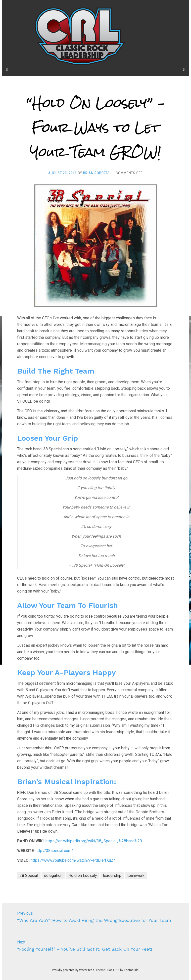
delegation (53, 875)
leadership (112, 875)
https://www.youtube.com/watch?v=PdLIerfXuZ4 (73, 860)
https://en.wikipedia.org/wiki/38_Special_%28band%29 (94, 841)
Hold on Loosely (83, 875)
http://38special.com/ (54, 851)
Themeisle (131, 970)
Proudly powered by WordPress (73, 970)
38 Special (29, 875)
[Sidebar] (7, 69)
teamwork (136, 875)
